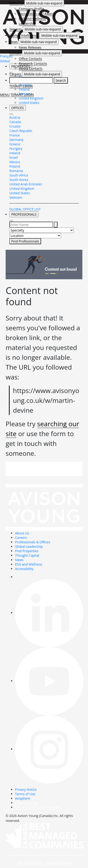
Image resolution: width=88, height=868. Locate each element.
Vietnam (16, 197)
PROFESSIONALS (24, 214)
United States (29, 103)
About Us (16, 3)
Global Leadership (29, 546)
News (14, 42)
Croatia (15, 126)
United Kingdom (31, 98)
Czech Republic (21, 131)
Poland (15, 166)
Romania (16, 171)
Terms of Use (25, 794)
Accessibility (24, 569)
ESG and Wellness (32, 19)
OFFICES (18, 108)
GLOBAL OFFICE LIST (25, 209)
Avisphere (23, 798)
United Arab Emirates (26, 184)
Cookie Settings (27, 803)
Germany (16, 140)
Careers (15, 74)
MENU (5, 95)
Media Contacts (31, 68)
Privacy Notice (26, 789)
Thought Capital (27, 555)
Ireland (15, 153)
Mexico (15, 162)
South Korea (19, 180)
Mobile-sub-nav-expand (44, 3)
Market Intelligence (24, 35)
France (15, 135)
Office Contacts (30, 59)
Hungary (16, 149)
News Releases (30, 47)
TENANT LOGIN (21, 86)
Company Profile (31, 9)
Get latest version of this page (38, 807)
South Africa (19, 175)
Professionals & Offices (33, 542)
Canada (15, 122)
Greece (15, 144)
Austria (15, 117)
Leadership (27, 24)
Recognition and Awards (37, 14)
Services (16, 29)
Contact (15, 53)
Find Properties (27, 551)
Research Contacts (33, 64)
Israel (13, 157)
